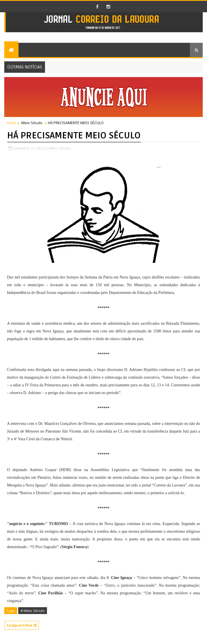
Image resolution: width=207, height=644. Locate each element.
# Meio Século (33, 611)
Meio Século (32, 123)
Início (12, 123)
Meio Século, (60, 148)
